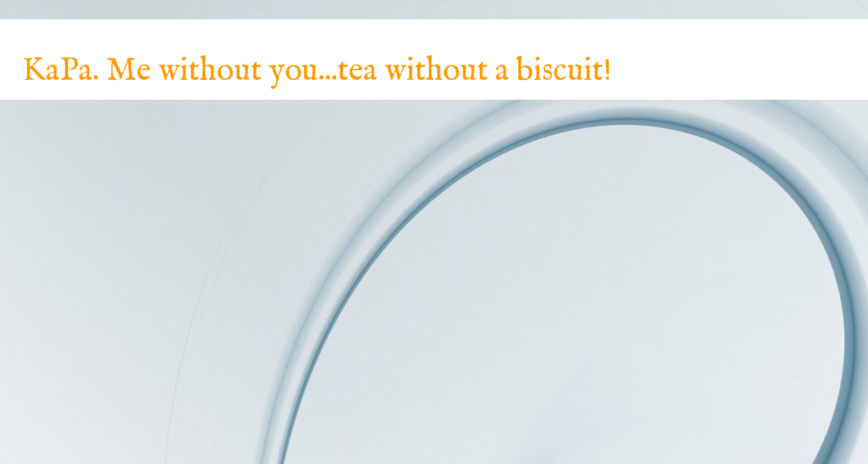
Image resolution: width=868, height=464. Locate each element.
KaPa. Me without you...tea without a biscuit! (317, 71)
